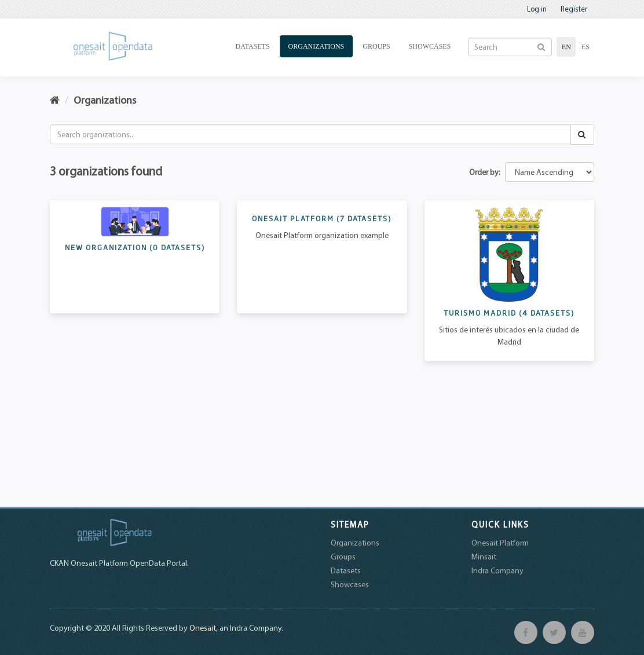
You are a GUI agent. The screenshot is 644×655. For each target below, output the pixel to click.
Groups (376, 46)
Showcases (430, 46)
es (586, 47)
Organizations (316, 46)
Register (574, 9)
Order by (484, 172)
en (566, 47)
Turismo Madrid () (509, 313)
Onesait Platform (500, 543)
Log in (537, 9)
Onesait (203, 628)
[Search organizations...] (310, 134)
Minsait (484, 557)
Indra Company (497, 570)
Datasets (253, 46)
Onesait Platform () (322, 218)
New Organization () (135, 247)
